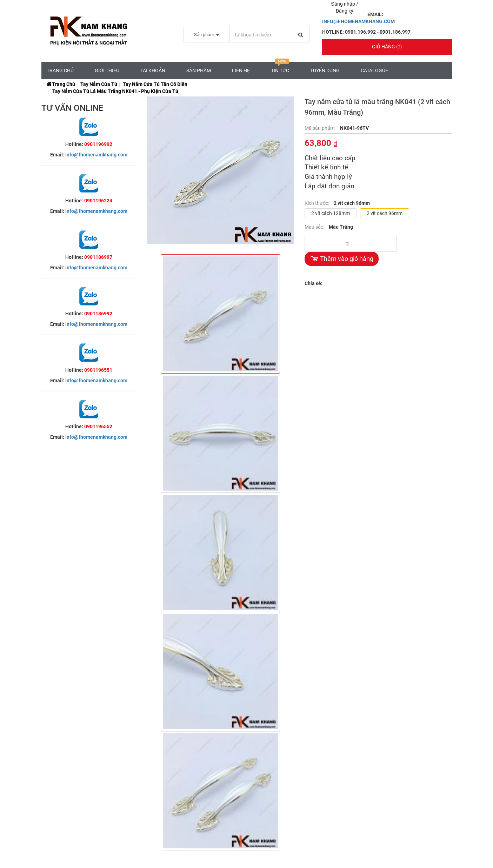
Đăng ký (345, 11)
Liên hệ (241, 70)
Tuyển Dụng (325, 70)
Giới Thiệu (107, 70)
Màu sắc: (315, 227)
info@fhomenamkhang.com (96, 155)
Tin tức (280, 68)
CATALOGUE (374, 70)
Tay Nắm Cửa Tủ (99, 84)
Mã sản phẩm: (321, 128)
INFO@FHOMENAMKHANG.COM (358, 21)
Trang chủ (60, 70)
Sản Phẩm (199, 70)
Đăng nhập (344, 4)
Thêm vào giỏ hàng (342, 259)
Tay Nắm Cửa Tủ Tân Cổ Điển (155, 84)
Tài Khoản (153, 70)
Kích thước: (317, 203)
